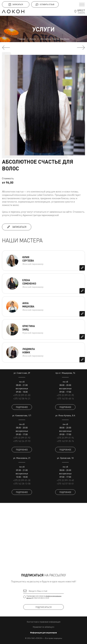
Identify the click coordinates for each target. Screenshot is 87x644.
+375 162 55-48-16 (65, 399)
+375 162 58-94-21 (22, 399)
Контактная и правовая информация (44, 622)
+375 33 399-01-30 (22, 480)
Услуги (33, 39)
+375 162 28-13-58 (22, 484)
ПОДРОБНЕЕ (22, 407)
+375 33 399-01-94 (65, 438)
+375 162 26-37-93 (22, 441)
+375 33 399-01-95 (65, 395)
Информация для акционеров (43, 633)
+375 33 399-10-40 (65, 480)
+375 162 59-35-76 (65, 441)
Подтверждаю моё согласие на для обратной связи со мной (43, 597)
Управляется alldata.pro (43, 627)
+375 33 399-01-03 (22, 395)
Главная (21, 39)
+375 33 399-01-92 (22, 438)
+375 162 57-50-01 (65, 484)
